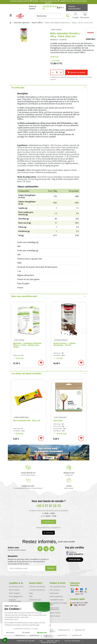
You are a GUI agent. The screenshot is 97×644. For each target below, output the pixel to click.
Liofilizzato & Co (64, 630)
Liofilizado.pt (49, 637)
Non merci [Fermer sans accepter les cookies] (10, 633)
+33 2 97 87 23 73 (49, 506)
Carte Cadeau (55, 616)
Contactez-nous (35, 600)
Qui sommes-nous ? (16, 586)
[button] (5, 640)
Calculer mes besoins (37, 586)
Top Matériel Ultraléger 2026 (59, 604)
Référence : (55, 40)
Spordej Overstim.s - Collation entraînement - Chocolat (64, 344)
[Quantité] (57, 72)
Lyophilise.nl (20, 635)
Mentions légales (54, 640)
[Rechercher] (53, 16)
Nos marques (55, 590)
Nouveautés (54, 593)
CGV (41, 640)
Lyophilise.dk (77, 635)
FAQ (31, 596)
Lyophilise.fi (48, 635)
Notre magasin (15, 593)
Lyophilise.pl (34, 635)
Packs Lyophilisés (56, 596)
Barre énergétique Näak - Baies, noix (27, 421)
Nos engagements (16, 596)
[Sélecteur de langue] (60, 8)
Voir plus (54, 57)
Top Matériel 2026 (57, 600)
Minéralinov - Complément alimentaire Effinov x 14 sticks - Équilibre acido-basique (27, 345)
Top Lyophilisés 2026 (58, 586)
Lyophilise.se (62, 635)
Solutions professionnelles (15, 600)
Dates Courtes (55, 613)
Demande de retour (49, 642)
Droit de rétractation (72, 640)
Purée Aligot (58, 421)
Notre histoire (14, 590)
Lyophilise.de (80, 630)
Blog (31, 593)
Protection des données (26, 640)
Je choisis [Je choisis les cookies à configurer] (26, 633)
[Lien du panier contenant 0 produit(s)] (85, 15)
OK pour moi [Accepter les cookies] (42, 633)
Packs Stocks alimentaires (54, 608)
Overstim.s (91, 39)
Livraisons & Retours (37, 590)
